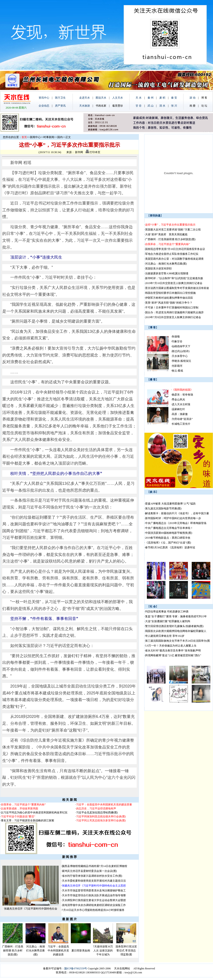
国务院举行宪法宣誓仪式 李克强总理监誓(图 (126, 951)
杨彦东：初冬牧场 (182, 395)
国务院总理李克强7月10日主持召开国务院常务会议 (175, 249)
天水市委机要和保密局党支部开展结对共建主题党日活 (94, 881)
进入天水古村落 (181, 404)
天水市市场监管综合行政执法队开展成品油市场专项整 (94, 895)
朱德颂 (176, 337)
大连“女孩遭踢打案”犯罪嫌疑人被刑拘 (168, 621)
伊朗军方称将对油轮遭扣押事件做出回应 (169, 298)
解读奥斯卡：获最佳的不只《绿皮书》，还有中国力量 (177, 513)
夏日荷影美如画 (81, 951)
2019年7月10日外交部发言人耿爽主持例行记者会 (174, 283)
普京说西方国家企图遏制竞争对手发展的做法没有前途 (177, 288)
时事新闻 (49, 137)
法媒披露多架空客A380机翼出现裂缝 (167, 273)
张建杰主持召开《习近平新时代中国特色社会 (31, 909)
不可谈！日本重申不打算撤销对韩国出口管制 (172, 308)
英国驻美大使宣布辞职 (158, 269)
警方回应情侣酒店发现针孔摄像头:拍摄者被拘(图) (174, 626)
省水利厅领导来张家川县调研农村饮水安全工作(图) (92, 876)
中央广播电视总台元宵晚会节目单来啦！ (169, 528)
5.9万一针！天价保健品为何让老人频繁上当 (171, 646)
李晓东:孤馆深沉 (181, 361)
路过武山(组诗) (181, 351)
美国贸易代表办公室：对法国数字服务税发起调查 (174, 259)
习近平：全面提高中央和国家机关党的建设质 (58, 951)
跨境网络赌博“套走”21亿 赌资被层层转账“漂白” (173, 655)
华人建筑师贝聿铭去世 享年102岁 (165, 636)
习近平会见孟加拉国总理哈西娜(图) (97, 812)
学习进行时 (24, 173)
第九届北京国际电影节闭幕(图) (163, 509)
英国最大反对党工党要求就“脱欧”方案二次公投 (173, 230)
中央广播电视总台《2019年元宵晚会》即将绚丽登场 (176, 523)
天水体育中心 (180, 356)
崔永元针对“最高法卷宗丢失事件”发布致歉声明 (173, 651)
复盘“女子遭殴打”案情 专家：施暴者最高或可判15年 (176, 616)
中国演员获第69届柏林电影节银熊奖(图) (169, 533)
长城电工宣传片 (181, 424)
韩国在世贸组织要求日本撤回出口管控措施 (170, 293)
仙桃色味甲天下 (181, 346)
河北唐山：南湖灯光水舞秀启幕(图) (35, 951)
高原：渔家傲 (180, 414)
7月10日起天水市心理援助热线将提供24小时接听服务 (93, 910)
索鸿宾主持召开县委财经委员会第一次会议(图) (89, 871)
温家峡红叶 (178, 409)
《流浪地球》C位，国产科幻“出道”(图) (168, 543)
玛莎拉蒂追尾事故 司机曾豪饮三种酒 (167, 612)
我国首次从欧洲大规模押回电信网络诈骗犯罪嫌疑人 (176, 631)
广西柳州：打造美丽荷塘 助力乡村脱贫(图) (13, 951)
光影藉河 (177, 366)
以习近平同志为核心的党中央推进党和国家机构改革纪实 (34, 812)
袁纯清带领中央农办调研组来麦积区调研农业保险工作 (94, 905)
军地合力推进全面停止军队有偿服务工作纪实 (172, 254)
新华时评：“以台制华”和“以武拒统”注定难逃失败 (174, 278)
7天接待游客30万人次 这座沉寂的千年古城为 (103, 951)
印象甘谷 (177, 341)
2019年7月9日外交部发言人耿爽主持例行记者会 (173, 317)
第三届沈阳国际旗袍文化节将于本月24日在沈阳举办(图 (177, 641)
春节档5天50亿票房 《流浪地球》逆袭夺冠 (170, 547)
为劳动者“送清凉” (182, 419)
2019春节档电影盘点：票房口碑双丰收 (168, 538)
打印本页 (93, 152)
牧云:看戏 (177, 371)
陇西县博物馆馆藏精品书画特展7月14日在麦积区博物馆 (95, 866)
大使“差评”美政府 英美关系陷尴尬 (166, 234)
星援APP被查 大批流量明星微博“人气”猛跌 (170, 504)
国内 (60, 137)
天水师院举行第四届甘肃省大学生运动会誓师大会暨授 (94, 900)
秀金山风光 (178, 399)
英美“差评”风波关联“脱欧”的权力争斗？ (169, 303)
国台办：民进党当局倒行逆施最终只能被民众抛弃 (174, 312)
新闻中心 (35, 137)
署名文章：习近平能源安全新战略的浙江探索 (28, 820)
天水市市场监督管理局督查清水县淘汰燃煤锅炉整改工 (94, 890)
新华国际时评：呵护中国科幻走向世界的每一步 (173, 518)
